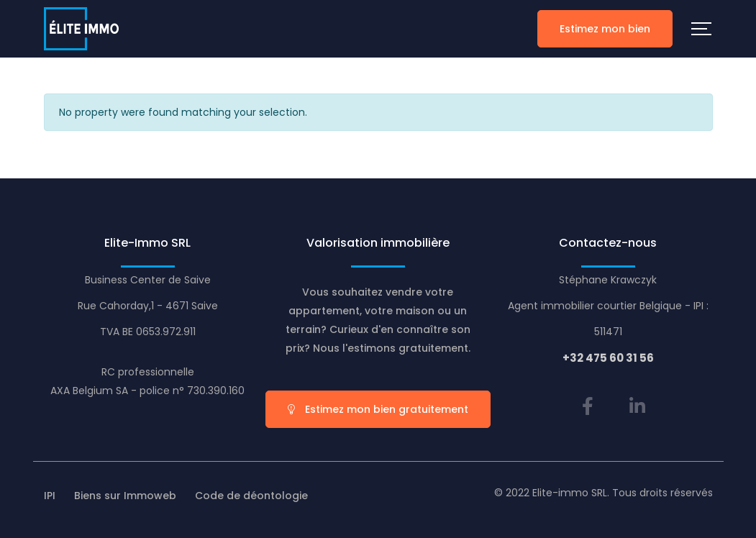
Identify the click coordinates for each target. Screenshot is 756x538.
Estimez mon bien (605, 29)
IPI (50, 496)
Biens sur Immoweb (125, 496)
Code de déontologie (251, 496)
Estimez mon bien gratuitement (378, 409)
